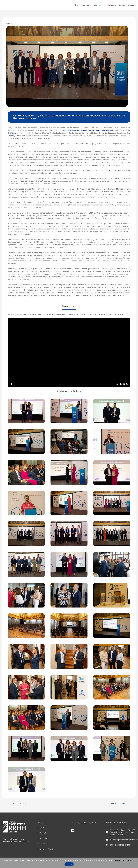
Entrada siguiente (118, 804)
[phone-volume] (118, 845)
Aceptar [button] (69, 864)
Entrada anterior (19, 804)
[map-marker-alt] (121, 833)
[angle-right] (40, 828)
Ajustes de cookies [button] (123, 860)
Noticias (10, 23)
